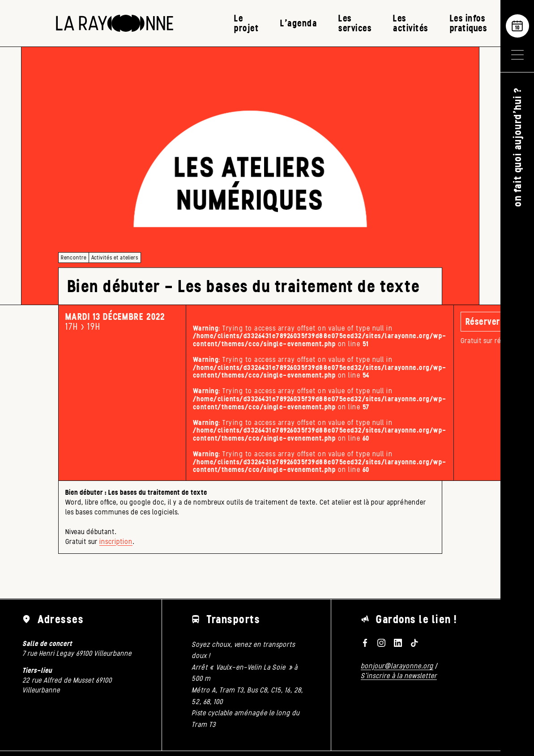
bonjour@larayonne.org (397, 666)
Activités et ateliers (115, 257)
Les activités (411, 23)
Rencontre (74, 257)
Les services (355, 23)
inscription (116, 542)
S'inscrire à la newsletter (399, 676)
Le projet (246, 23)
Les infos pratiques (469, 23)
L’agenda (299, 23)
